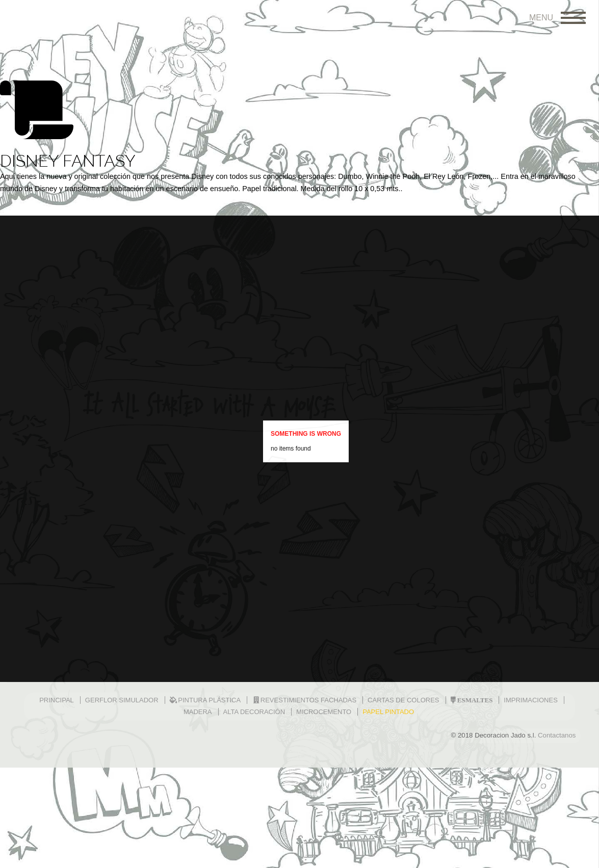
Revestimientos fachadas (304, 700)
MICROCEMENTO (324, 712)
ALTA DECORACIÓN (254, 712)
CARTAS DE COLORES (403, 700)
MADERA (198, 712)
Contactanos (557, 735)
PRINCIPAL (57, 700)
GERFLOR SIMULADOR (122, 700)
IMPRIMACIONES (530, 700)
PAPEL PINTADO (388, 712)
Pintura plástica (205, 700)
